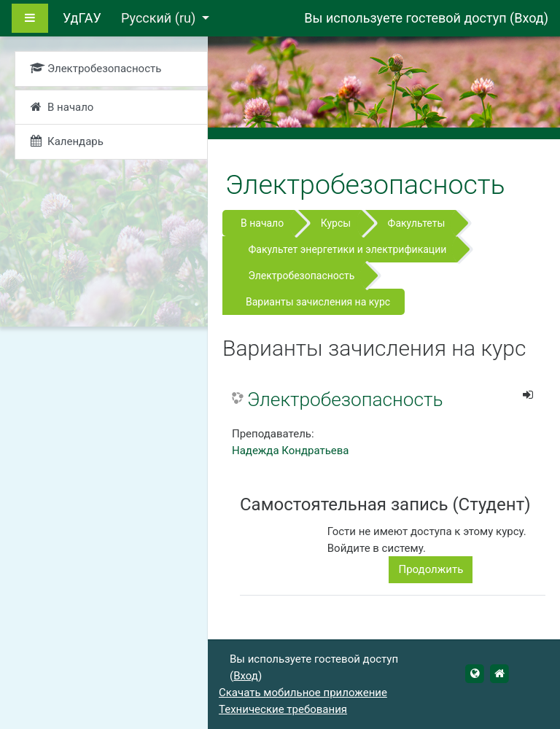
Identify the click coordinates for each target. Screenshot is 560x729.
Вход (529, 18)
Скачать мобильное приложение (303, 693)
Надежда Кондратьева (291, 451)
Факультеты (417, 223)
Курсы (336, 223)
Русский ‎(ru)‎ (160, 18)
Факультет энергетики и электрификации (347, 249)
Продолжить (431, 569)
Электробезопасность (301, 276)
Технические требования (283, 709)
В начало (262, 223)
